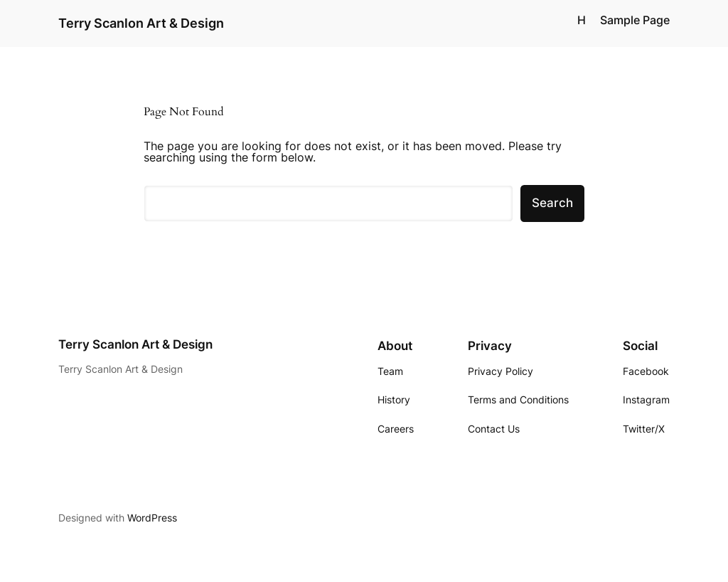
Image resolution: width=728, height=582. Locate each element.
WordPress (152, 518)
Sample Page (635, 20)
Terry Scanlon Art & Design (141, 23)
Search (552, 203)
